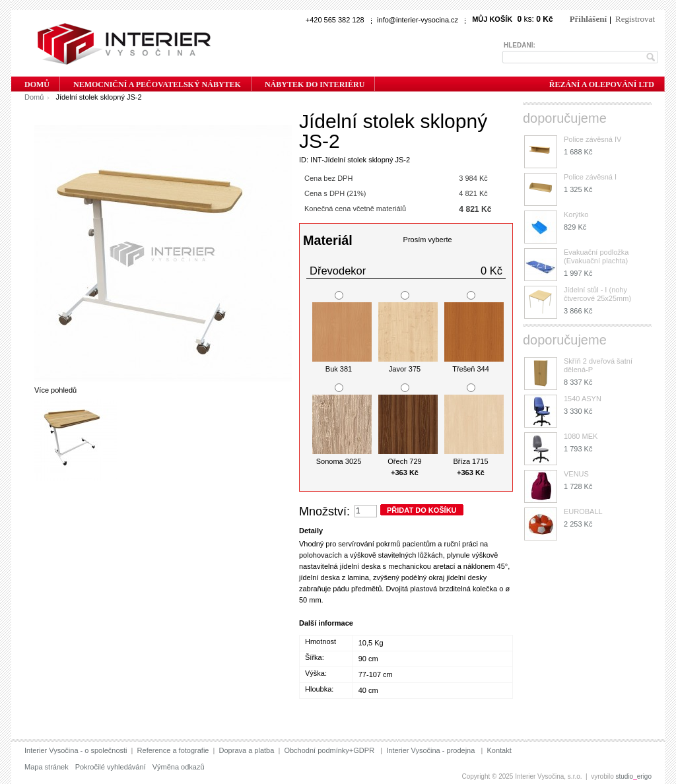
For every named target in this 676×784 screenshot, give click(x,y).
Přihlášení (588, 19)
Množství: (324, 511)
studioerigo (634, 776)
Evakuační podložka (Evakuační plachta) (596, 256)
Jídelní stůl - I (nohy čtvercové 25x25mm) (597, 294)
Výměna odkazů (179, 767)
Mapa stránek (47, 767)
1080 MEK (581, 436)
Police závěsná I (590, 177)
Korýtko (576, 214)
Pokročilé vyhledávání (111, 767)
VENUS (576, 474)
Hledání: (520, 45)
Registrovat (635, 19)
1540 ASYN (583, 399)
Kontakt (499, 750)
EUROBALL (583, 511)
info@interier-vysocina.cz (418, 20)
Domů (34, 97)
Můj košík (492, 19)
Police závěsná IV (592, 139)
